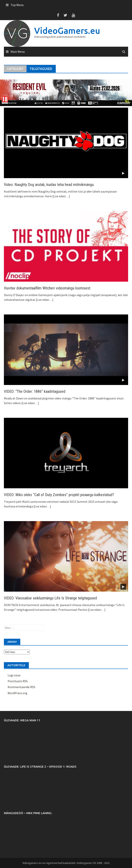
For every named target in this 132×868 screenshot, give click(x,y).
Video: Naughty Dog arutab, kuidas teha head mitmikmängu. (49, 185)
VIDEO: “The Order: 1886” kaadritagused (35, 391)
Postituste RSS (18, 681)
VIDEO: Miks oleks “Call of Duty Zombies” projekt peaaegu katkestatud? (59, 495)
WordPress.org (17, 693)
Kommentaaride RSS (21, 687)
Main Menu (18, 52)
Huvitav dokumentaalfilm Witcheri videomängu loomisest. (47, 288)
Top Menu (17, 5)
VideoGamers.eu (67, 31)
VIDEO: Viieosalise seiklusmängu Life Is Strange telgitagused (50, 598)
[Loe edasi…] (61, 196)
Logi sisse (14, 675)
